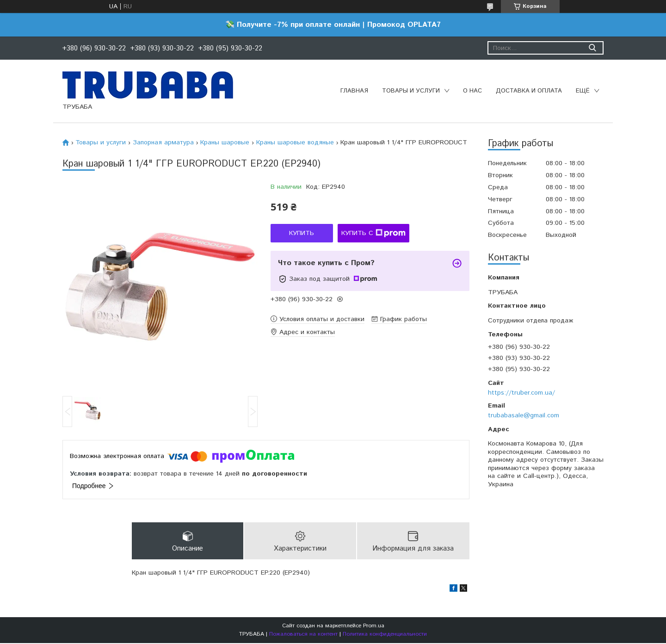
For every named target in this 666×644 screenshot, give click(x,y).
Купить (302, 233)
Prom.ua (374, 627)
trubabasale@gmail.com (524, 415)
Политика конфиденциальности (385, 635)
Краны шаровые (225, 142)
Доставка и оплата (529, 91)
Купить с (373, 233)
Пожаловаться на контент (303, 635)
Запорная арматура (163, 142)
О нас (472, 91)
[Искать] (592, 48)
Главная (354, 91)
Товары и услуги (411, 91)
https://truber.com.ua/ (521, 393)
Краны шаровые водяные (295, 142)
